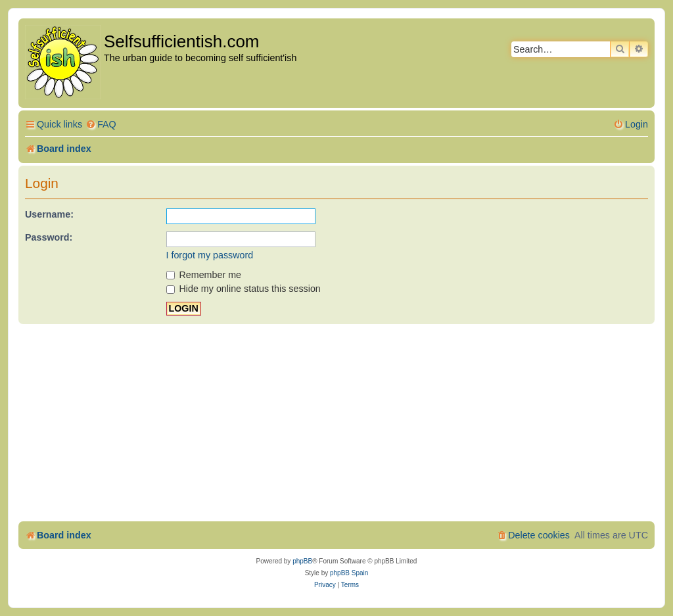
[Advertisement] (336, 423)
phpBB (302, 561)
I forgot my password (210, 255)
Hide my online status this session (244, 289)
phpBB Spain (349, 573)
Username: (49, 214)
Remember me (204, 275)
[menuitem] (101, 125)
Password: (49, 237)
